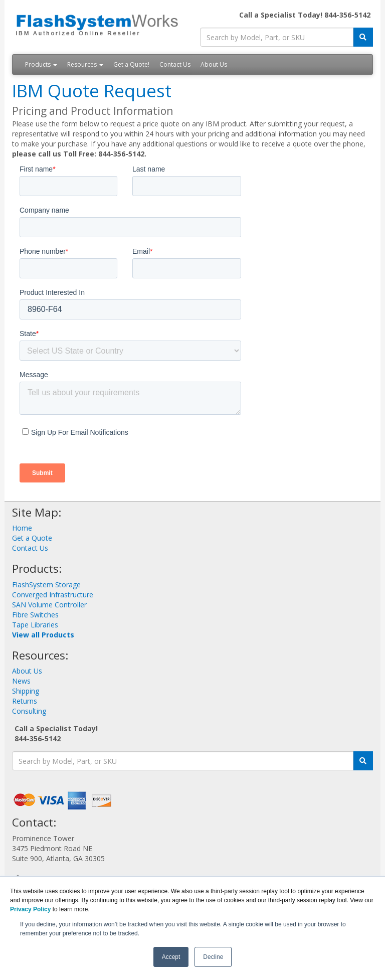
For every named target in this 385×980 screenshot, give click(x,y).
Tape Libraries (35, 625)
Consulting (29, 711)
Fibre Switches (35, 615)
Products (41, 64)
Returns (25, 701)
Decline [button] (213, 957)
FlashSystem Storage (46, 585)
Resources (85, 64)
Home (22, 528)
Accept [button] (171, 957)
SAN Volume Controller (49, 605)
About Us (214, 64)
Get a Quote (32, 538)
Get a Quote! (131, 64)
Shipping (26, 691)
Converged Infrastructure (53, 595)
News (21, 681)
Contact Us (175, 64)
